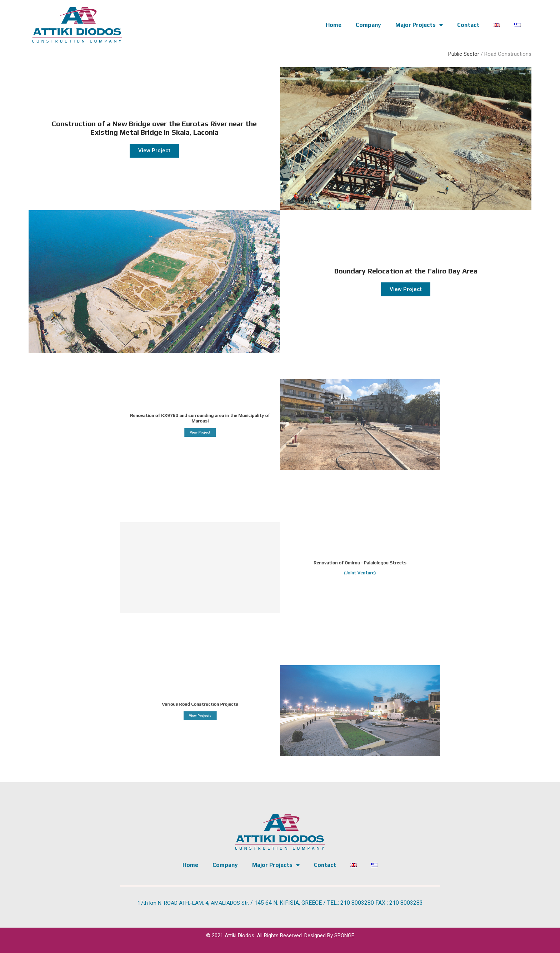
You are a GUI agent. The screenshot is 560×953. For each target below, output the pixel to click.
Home (334, 25)
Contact (468, 25)
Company (368, 25)
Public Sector (464, 54)
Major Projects (419, 25)
